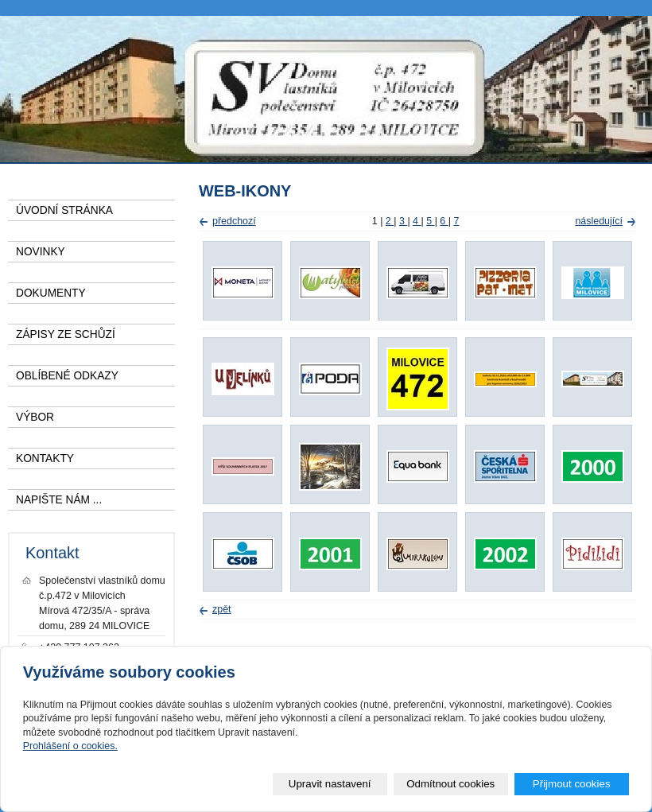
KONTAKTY (45, 458)
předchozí (234, 221)
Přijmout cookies (572, 784)
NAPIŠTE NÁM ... (59, 500)
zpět (222, 609)
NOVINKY (41, 252)
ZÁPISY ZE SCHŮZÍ (66, 334)
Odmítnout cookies (450, 784)
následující (599, 221)
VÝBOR (35, 417)
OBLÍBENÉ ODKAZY (67, 376)
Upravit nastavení (330, 784)
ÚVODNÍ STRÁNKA (64, 210)
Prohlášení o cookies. (70, 746)
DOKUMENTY (51, 293)
